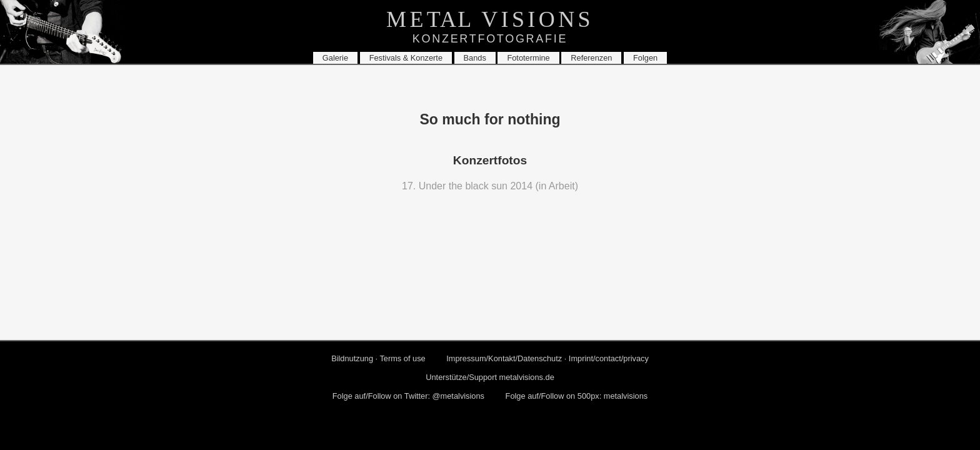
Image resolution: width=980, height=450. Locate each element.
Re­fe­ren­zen (591, 58)
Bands (475, 58)
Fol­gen (645, 58)
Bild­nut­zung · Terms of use (378, 358)
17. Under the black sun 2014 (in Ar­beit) (490, 186)
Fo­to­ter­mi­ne (528, 58)
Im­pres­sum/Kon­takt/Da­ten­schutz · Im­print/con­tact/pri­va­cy (547, 358)
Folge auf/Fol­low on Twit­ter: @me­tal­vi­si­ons (408, 396)
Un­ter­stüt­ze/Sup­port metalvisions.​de (490, 377)
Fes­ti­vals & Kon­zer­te (406, 58)
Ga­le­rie (335, 58)
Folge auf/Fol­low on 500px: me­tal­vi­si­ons (577, 396)
